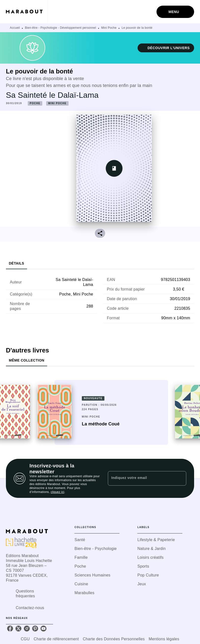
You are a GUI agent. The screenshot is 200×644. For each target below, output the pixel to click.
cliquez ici (57, 492)
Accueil (15, 28)
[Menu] (175, 12)
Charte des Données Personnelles (114, 639)
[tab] (16, 263)
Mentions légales (164, 639)
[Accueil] (27, 12)
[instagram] (27, 629)
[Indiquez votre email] (141, 478)
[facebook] (10, 629)
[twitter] (18, 629)
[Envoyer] (180, 478)
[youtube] (43, 629)
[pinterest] (35, 629)
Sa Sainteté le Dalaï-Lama (52, 95)
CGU (25, 639)
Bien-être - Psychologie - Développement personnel (61, 28)
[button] (166, 48)
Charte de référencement (56, 639)
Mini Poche (109, 28)
